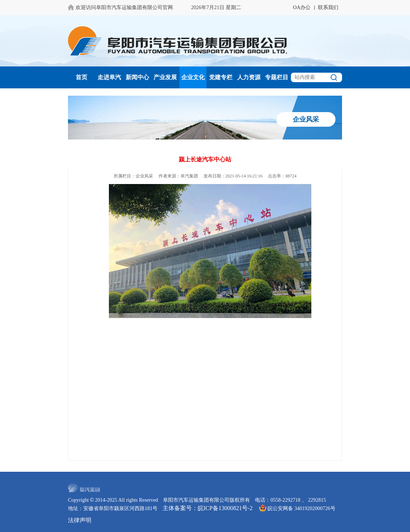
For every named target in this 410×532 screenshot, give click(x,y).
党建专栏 (221, 77)
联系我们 (328, 7)
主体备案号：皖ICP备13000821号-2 (208, 508)
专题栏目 (277, 77)
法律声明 (80, 520)
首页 (81, 77)
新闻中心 (137, 77)
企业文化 (193, 77)
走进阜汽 (109, 77)
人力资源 (249, 77)
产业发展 (165, 77)
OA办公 (302, 7)
